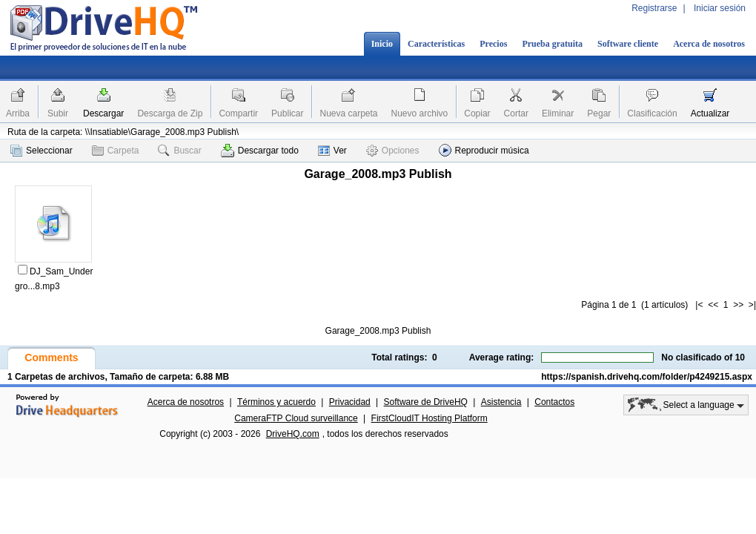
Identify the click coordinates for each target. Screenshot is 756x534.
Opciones (393, 151)
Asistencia (501, 402)
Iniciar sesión (720, 8)
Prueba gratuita (552, 44)
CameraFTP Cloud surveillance (296, 418)
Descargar (103, 113)
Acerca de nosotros (709, 44)
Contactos (554, 402)
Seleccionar (42, 151)
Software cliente (628, 44)
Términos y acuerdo (276, 402)
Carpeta (116, 151)
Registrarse (654, 8)
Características (436, 44)
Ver (332, 151)
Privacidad (350, 402)
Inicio (382, 44)
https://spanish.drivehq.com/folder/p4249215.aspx (647, 377)
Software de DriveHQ (426, 402)
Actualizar (710, 113)
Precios (493, 44)
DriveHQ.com (293, 434)
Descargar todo (260, 151)
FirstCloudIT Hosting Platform (430, 418)
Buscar (179, 151)
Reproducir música (484, 150)
